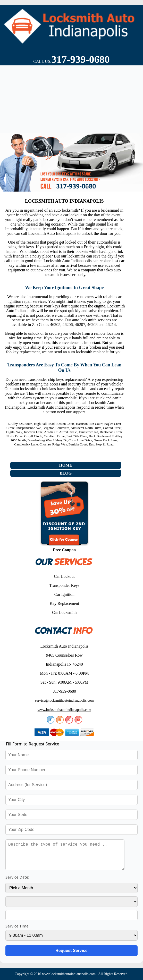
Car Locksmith (64, 612)
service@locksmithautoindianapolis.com (64, 700)
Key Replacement (64, 603)
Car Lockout (64, 576)
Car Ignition (64, 594)
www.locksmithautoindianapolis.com (64, 710)
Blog (66, 473)
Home (66, 465)
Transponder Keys (64, 585)
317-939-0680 (81, 59)
